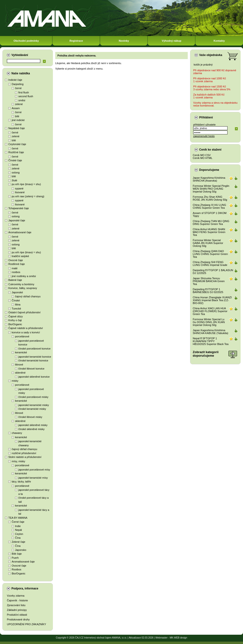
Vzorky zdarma (16, 596)
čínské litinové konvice (31, 369)
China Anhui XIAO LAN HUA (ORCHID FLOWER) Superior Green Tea (210, 311)
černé (18, 88)
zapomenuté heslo (204, 136)
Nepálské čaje (17, 128)
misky (15, 381)
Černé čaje (18, 522)
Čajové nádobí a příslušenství (26, 328)
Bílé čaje (17, 554)
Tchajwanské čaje (19, 208)
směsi (22, 100)
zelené (19, 104)
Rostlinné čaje (17, 264)
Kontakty (219, 41)
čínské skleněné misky (31, 429)
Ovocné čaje (16, 260)
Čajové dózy (16, 316)
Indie (18, 526)
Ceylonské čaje (17, 144)
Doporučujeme (209, 170)
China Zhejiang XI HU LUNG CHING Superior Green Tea (209, 206)
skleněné (20, 373)
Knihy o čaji (15, 320)
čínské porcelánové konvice (34, 349)
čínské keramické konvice (33, 360)
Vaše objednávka (211, 55)
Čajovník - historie (17, 600)
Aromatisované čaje (20, 232)
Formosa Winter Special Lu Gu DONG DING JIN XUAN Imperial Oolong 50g (209, 322)
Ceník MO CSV (202, 155)
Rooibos (16, 569)
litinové (19, 365)
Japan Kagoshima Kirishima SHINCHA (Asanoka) (209, 179)
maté (15, 268)
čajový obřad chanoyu (28, 296)
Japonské (17, 292)
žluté (14, 180)
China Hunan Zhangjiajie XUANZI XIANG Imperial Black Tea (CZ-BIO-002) (212, 300)
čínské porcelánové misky (33, 397)
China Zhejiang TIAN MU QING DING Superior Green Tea (211, 223)
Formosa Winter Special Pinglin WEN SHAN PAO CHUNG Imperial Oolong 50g (211, 189)
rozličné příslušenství (24, 453)
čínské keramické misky (32, 409)
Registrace (76, 41)
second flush (26, 96)
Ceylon (19, 534)
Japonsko (21, 550)
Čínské (16, 300)
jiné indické (18, 120)
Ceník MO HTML (203, 158)
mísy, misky (18, 461)
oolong (16, 172)
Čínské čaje (15, 160)
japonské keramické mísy (33, 478)
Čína (18, 538)
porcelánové (22, 336)
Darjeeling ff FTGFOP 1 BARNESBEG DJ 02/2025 (208, 291)
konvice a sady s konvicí (26, 332)
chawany (17, 433)
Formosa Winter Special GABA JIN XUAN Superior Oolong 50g (208, 243)
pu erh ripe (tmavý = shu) (26, 184)
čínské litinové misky (30, 417)
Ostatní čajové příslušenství (24, 312)
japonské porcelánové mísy (34, 470)
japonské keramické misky (34, 405)
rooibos (16, 272)
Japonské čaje (17, 220)
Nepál (18, 530)
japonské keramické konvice (35, 357)
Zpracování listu (16, 605)
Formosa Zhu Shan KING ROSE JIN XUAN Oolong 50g (210, 198)
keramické (21, 352)
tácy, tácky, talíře (21, 482)
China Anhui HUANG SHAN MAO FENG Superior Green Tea (209, 232)
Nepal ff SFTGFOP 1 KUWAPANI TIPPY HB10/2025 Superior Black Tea (211, 341)
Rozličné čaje (16, 152)
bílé (17, 116)
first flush (24, 92)
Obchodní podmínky (26, 41)
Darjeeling (18, 84)
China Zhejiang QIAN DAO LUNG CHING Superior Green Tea (210, 254)
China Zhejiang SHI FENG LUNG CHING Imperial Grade (210, 264)
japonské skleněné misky (33, 425)
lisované (20, 192)
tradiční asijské (20, 256)
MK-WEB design (178, 638)
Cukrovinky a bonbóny (21, 284)
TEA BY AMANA (18, 518)
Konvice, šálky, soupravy (23, 288)
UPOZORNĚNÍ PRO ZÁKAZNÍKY (26, 624)
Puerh (15, 558)
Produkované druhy (18, 619)
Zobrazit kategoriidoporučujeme (206, 354)
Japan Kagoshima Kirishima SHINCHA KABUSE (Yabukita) (210, 332)
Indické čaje (15, 80)
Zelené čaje (18, 542)
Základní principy (17, 610)
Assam (16, 108)
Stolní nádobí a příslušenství (25, 457)
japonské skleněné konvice (34, 377)
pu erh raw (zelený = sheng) (28, 196)
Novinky (124, 41)
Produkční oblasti (17, 615)
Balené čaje (15, 280)
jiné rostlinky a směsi (24, 276)
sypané (19, 188)
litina (18, 304)
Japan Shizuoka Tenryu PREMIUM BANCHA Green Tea (209, 281)
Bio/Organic (15, 324)
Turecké (16, 309)
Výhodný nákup (172, 41)
